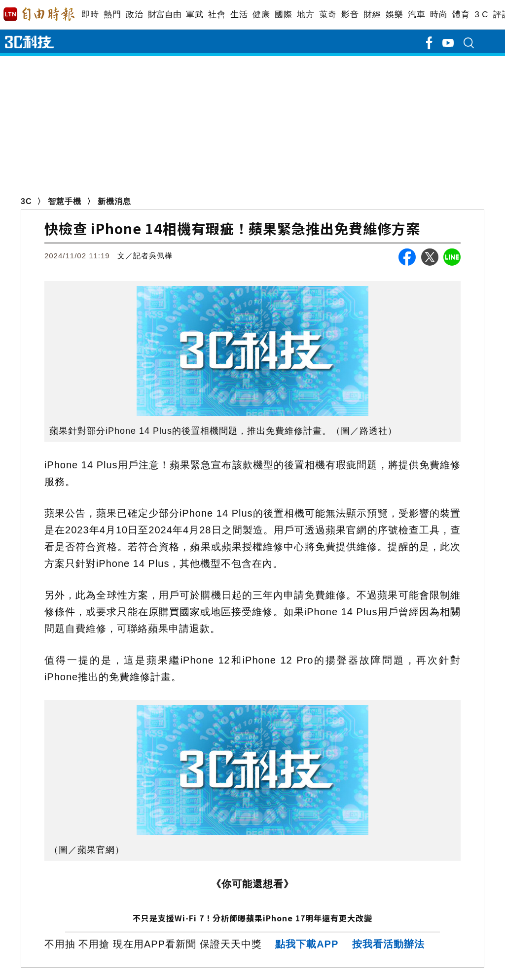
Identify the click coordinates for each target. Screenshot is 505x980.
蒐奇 (328, 15)
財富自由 (164, 15)
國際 (283, 15)
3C (26, 201)
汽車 (416, 15)
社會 (217, 15)
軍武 (195, 15)
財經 (372, 15)
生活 (239, 15)
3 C (481, 15)
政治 (134, 15)
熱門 (112, 15)
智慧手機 (65, 201)
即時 (90, 15)
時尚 (439, 15)
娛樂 (394, 15)
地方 (306, 15)
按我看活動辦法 (388, 944)
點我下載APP (307, 944)
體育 (461, 15)
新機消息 (114, 201)
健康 (261, 15)
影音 (350, 15)
